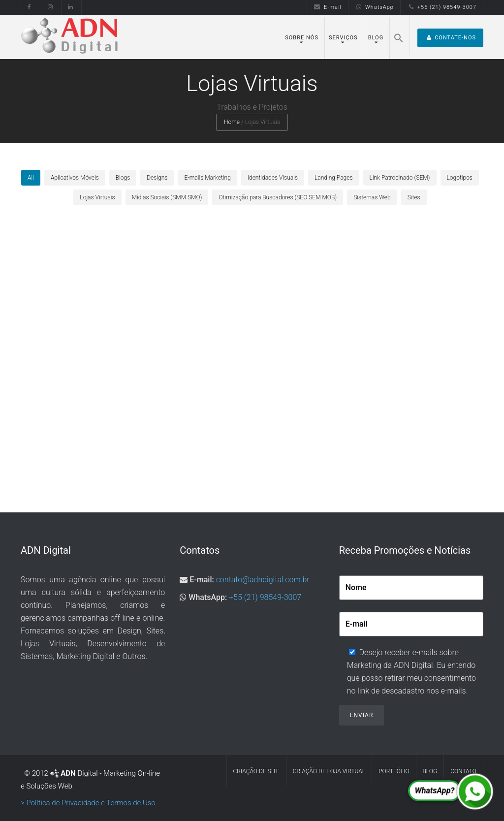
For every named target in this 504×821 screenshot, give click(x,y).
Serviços (343, 38)
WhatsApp (374, 7)
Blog (376, 38)
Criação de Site (256, 771)
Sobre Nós (302, 38)
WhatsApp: (208, 597)
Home (232, 122)
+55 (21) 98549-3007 (442, 7)
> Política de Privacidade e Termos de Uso (88, 803)
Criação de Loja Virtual (329, 771)
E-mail (328, 7)
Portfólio (394, 771)
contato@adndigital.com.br (263, 580)
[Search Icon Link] (399, 35)
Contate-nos (450, 38)
